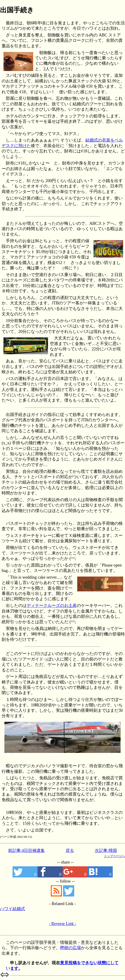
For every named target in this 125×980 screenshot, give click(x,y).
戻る (70, 851)
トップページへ (114, 856)
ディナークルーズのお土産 (52, 606)
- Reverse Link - (62, 924)
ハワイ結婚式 (13, 909)
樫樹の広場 (71, 948)
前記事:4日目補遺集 (26, 851)
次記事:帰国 (106, 851)
